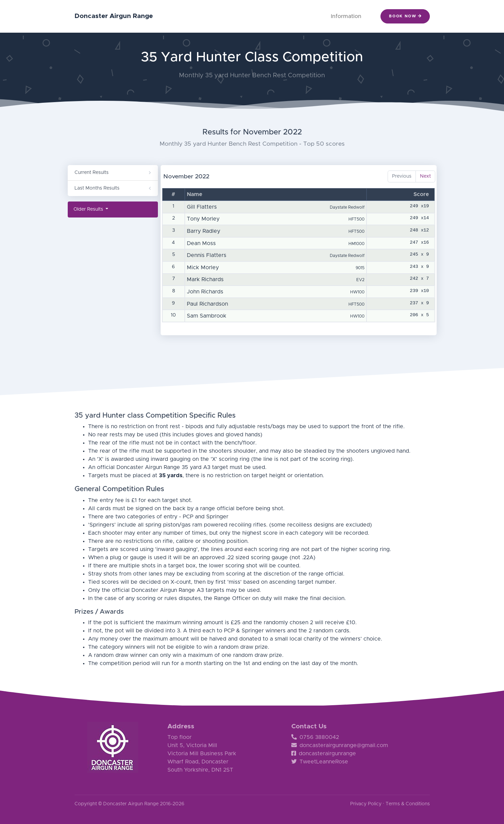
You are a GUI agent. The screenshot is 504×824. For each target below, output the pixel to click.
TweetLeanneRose (320, 762)
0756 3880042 (315, 737)
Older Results (89, 209)
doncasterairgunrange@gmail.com (340, 745)
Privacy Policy (366, 804)
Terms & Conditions (408, 804)
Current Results (113, 173)
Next (425, 176)
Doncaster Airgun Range (114, 16)
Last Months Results (113, 188)
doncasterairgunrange (324, 754)
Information (346, 16)
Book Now (405, 16)
